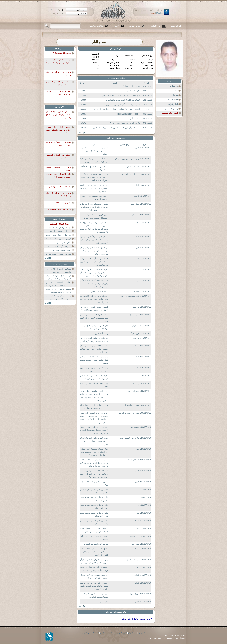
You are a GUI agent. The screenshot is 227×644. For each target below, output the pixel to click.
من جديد (136, 307)
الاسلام (137, 521)
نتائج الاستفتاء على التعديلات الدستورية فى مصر (122, 95)
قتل (138, 270)
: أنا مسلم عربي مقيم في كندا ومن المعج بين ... (58, 278)
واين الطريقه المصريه (131, 174)
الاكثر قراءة (173, 104)
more (82, 133)
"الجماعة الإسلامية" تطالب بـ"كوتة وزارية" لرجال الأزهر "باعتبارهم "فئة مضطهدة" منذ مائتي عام (94, 463)
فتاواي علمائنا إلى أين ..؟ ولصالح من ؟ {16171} (58, 195)
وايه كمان (136, 215)
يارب (138, 248)
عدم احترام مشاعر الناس (129, 413)
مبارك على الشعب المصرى (129, 438)
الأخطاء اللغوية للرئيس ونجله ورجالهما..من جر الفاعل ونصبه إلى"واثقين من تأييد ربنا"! (94, 474)
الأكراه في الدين (64, 242)
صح (138, 368)
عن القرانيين (155, 26)
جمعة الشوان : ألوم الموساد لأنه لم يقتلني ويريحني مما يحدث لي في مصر (94, 441)
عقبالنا (137, 291)
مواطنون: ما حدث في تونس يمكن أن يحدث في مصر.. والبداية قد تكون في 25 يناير (94, 251)
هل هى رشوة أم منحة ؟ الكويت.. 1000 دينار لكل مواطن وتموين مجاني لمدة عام (94, 262)
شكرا (137, 549)
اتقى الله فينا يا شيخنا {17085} (60, 187)
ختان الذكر (104, 602)
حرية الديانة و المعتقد (60, 224)
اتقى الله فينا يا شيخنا (132, 91)
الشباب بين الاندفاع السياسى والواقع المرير (123, 100)
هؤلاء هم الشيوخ (133, 560)
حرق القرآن (135, 333)
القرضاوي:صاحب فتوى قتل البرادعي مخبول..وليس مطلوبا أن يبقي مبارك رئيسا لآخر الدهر (94, 273)
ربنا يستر (136, 383)
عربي (153, 13)
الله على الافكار (133, 166)
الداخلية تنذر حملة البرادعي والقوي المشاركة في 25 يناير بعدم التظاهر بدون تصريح (94, 188)
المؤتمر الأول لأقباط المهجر (59, 246)
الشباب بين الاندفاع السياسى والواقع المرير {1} (58, 83)
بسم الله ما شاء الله (131, 405)
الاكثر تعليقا (173, 100)
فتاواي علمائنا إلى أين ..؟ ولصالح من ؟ (125, 123)
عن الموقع (132, 633)
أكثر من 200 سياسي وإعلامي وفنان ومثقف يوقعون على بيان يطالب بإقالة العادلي (94, 349)
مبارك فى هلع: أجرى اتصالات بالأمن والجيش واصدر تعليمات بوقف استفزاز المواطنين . (94, 284)
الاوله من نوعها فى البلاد (130, 296)
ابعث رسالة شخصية (170, 113)
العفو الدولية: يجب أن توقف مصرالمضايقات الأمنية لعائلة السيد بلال (94, 318)
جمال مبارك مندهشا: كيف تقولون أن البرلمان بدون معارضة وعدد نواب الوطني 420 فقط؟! (94, 452)
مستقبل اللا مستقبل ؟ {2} (62, 53)
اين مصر (136, 338)
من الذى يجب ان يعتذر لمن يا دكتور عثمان (58, 256)
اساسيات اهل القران (90, 633)
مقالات (175, 91)
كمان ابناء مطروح (132, 391)
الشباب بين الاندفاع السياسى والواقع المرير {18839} (58, 156)
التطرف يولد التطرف (62, 250)
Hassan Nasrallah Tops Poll (129, 114)
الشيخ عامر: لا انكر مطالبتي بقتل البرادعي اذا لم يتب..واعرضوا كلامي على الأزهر (94, 552)
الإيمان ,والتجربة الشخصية (60, 227)
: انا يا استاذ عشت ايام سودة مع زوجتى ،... (58, 291)
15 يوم (137, 148)
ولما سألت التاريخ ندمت (99, 333)
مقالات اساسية (96, 26)
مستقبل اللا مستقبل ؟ (132, 86)
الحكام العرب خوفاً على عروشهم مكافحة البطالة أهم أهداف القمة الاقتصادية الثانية (94, 240)
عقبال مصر (135, 204)
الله (138, 259)
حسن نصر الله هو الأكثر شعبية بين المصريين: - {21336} (58, 144)
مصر (138, 375)
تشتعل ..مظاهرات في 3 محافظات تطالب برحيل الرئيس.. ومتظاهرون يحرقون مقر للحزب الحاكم (94, 207)
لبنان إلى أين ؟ (135, 118)
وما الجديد (135, 326)
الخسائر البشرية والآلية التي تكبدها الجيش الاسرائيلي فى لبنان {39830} (58, 114)
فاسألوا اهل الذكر (60, 264)
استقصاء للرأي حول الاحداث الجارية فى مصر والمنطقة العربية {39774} (58, 129)
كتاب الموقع (135, 26)
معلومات (174, 86)
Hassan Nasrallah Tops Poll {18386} (58, 169)
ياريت (137, 471)
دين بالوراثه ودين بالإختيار (60, 231)
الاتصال (116, 26)
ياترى (137, 482)
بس (138, 449)
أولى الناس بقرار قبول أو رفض (127, 159)
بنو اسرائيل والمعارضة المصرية (96, 544)
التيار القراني (122, 633)
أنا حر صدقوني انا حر (100, 291)
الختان (137, 602)
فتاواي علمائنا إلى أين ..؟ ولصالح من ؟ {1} (58, 74)
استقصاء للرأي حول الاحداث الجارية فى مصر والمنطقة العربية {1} (58, 62)
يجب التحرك (135, 315)
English (159, 13)
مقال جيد (136, 544)
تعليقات (175, 95)
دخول (60, 10)
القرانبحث (111, 633)
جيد (138, 513)
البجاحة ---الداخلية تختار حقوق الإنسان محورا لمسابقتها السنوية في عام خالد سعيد (94, 430)
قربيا (138, 280)
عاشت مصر (135, 427)
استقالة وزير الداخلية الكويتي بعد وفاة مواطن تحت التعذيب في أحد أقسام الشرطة (94, 299)
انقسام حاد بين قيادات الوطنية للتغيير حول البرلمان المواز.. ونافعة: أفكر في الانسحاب (94, 586)
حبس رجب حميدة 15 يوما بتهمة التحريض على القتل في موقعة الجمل (94, 151)
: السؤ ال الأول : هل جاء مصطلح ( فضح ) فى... (58, 271)
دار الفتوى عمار (133, 536)
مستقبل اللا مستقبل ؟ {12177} (60, 209)
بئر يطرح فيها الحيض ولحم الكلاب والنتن (58, 237)
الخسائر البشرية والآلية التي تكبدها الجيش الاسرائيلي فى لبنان (116, 109)
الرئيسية (174, 26)
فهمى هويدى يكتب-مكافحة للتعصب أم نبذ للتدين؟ (58, 240)
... (139, 490)
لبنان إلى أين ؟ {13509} (62, 203)
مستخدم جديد (57, 14)
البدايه (137, 185)
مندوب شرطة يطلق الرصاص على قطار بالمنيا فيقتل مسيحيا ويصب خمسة (94, 360)
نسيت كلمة (53, 10)
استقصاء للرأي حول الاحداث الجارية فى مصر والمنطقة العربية (116, 128)
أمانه (138, 223)
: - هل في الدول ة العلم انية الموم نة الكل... (58, 284)
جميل (137, 528)
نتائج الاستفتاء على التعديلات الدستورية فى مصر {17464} (58, 176)
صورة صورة (135, 594)
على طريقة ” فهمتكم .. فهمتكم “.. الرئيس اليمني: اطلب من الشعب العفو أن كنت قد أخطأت (94, 177)
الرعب (137, 196)
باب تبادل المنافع (171, 109)
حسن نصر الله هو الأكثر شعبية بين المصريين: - (122, 105)
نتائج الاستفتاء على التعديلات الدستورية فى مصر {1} (58, 93)
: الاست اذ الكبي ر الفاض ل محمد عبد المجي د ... (58, 298)
